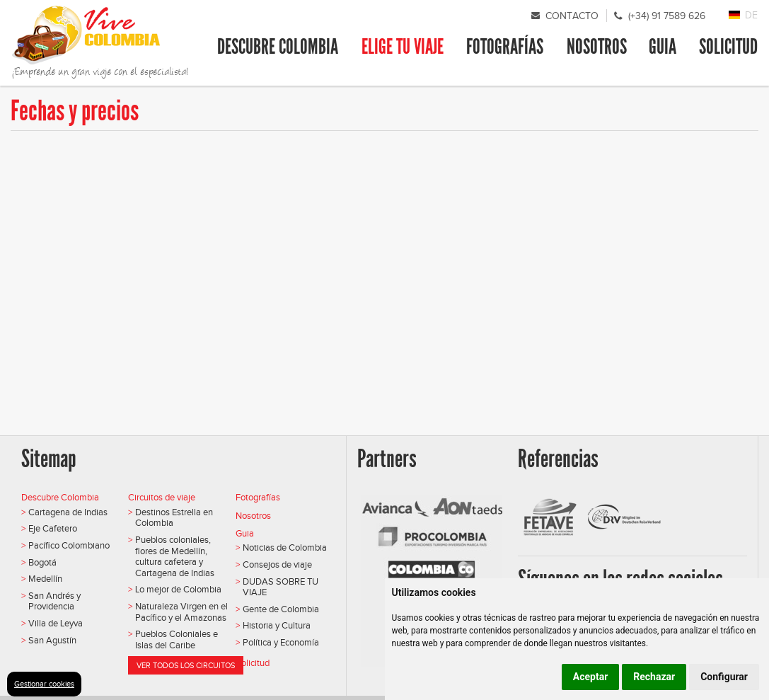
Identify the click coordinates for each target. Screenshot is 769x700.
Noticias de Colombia (285, 547)
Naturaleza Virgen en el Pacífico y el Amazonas (181, 612)
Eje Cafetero (53, 528)
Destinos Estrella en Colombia (174, 518)
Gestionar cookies (44, 684)
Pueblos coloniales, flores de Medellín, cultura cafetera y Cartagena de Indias (175, 556)
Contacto (572, 16)
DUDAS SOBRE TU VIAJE (281, 587)
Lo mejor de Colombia (178, 589)
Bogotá (42, 562)
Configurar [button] (724, 677)
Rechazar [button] (654, 677)
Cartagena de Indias (68, 512)
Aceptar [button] (591, 677)
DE (751, 15)
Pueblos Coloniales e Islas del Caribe (177, 639)
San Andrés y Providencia (54, 601)
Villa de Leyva (56, 623)
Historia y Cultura (277, 625)
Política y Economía (281, 642)
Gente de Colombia (281, 609)
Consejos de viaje (277, 564)
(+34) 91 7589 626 (667, 16)
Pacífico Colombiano (69, 545)
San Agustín (52, 640)
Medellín (45, 579)
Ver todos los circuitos (186, 665)
